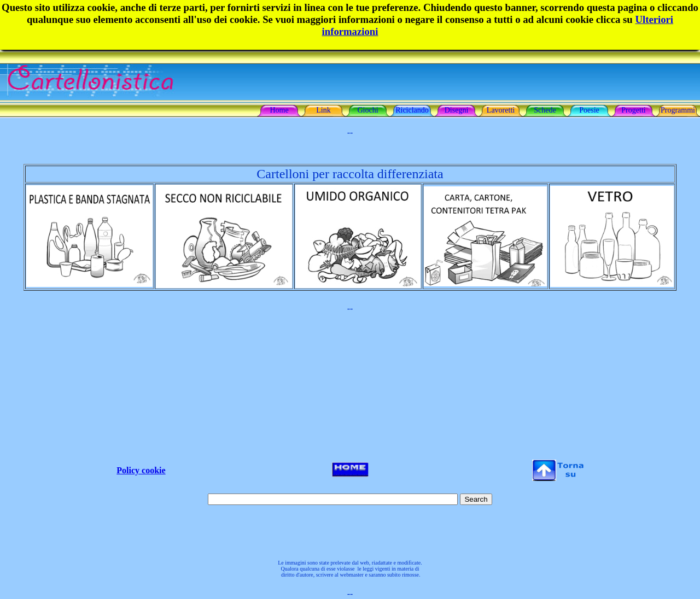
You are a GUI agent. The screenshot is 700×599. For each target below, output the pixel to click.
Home (279, 110)
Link (323, 110)
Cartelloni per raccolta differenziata (350, 174)
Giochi (367, 110)
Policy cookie (141, 470)
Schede (545, 110)
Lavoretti (501, 110)
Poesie (589, 110)
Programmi (678, 110)
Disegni (457, 110)
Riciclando (412, 110)
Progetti (633, 110)
